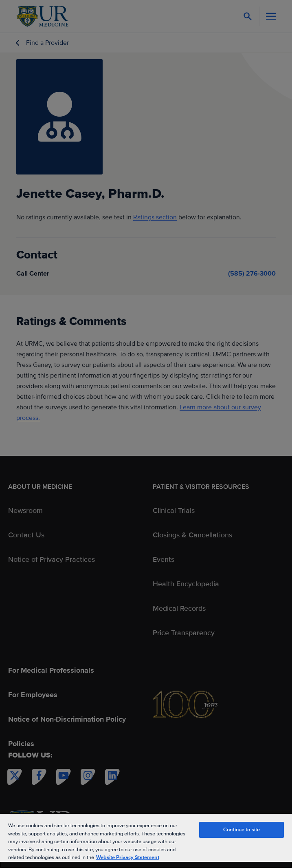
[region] (146, 840)
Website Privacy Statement (128, 857)
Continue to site (242, 830)
